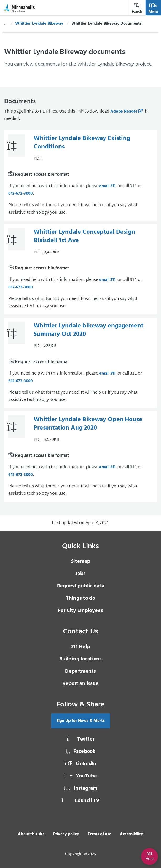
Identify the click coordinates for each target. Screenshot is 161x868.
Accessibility (132, 834)
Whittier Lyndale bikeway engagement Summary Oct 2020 (88, 330)
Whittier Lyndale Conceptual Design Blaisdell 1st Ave (84, 236)
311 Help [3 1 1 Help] (81, 647)
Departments (80, 671)
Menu (153, 8)
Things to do (80, 598)
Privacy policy (66, 834)
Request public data (81, 586)
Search (137, 8)
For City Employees (80, 611)
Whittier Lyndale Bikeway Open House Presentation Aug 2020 (88, 424)
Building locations (80, 659)
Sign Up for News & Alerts (81, 721)
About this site (31, 834)
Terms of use (100, 834)
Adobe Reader (124, 112)
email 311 (107, 186)
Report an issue (80, 684)
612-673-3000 (21, 194)
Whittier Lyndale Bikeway (39, 24)
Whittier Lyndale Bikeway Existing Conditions (82, 143)
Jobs (80, 574)
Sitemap (81, 561)
